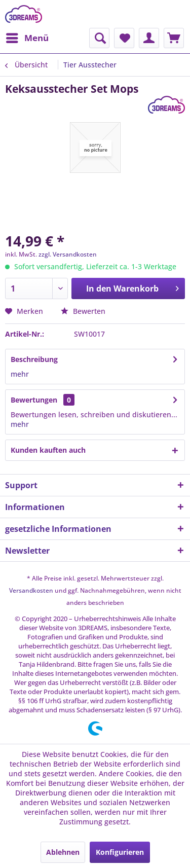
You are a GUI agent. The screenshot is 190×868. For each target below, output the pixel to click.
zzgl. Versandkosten (68, 254)
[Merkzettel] (124, 38)
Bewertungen (34, 400)
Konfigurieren (120, 852)
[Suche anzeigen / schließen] (99, 38)
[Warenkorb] (174, 38)
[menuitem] (27, 38)
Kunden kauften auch (48, 450)
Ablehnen (63, 852)
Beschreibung (34, 359)
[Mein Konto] (149, 38)
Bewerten (83, 311)
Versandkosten (31, 590)
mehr (20, 374)
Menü (27, 37)
